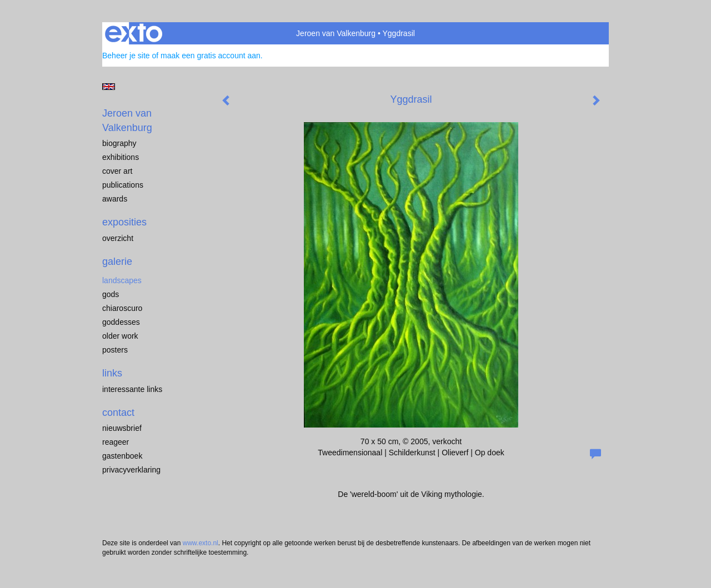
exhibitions (121, 157)
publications (123, 185)
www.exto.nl (201, 543)
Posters (115, 350)
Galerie (117, 262)
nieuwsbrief (122, 428)
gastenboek (122, 456)
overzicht (118, 238)
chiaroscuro (122, 308)
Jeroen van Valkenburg (336, 33)
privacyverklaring (131, 470)
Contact (118, 413)
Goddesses (121, 322)
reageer (116, 442)
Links (112, 373)
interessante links (132, 389)
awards (115, 199)
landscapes (122, 280)
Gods (111, 294)
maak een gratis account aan (211, 56)
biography (119, 143)
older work (120, 336)
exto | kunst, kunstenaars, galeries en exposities (134, 33)
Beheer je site (126, 56)
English (109, 87)
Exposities (124, 222)
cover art (117, 171)
